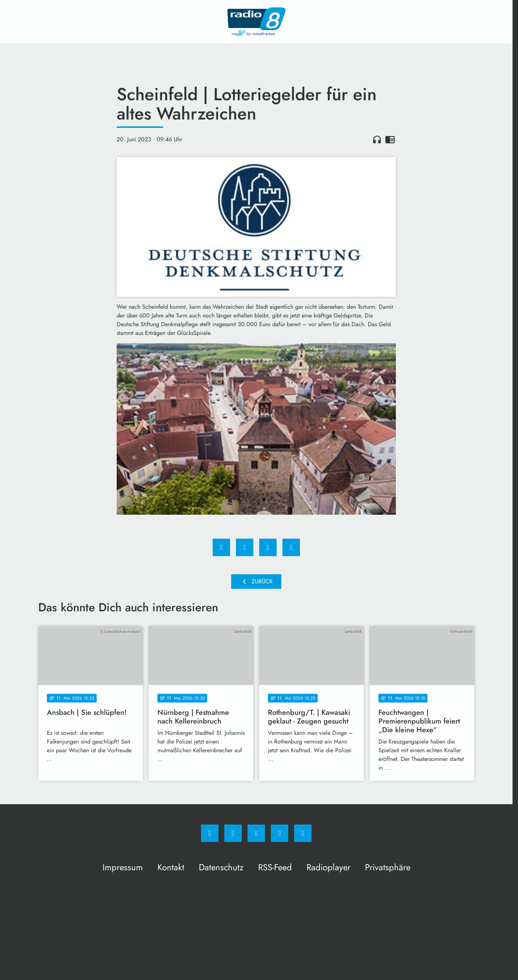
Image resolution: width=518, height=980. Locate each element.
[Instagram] (233, 833)
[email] (303, 833)
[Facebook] (210, 833)
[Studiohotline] (280, 833)
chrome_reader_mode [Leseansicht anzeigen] (390, 139)
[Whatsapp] (256, 833)
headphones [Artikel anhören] (377, 139)
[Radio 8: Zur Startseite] (256, 22)
